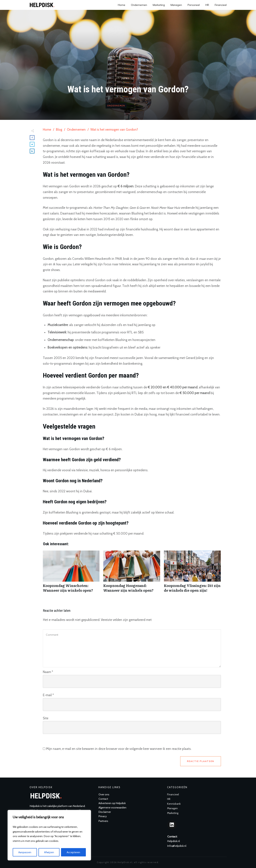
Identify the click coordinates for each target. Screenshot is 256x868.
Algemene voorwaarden (112, 808)
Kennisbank (174, 804)
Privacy (103, 816)
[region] (49, 835)
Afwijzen (49, 852)
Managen (172, 808)
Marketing (173, 813)
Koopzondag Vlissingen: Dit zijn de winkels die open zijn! (192, 573)
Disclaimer (105, 812)
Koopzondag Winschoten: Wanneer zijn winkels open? (71, 573)
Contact (103, 799)
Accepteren (73, 852)
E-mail (48, 695)
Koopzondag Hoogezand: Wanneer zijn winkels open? (132, 573)
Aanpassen (25, 852)
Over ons (104, 794)
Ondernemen (116, 106)
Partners (103, 821)
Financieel (173, 794)
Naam (48, 672)
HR (169, 799)
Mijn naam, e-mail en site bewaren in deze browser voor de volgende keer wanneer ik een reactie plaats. (119, 749)
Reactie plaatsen (201, 761)
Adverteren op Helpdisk (112, 803)
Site (46, 718)
